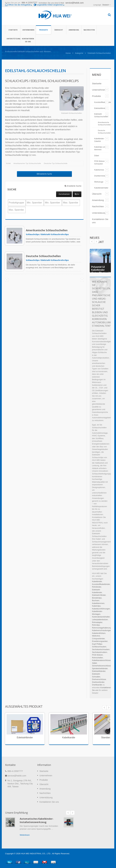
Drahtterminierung (101, 176)
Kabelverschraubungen (102, 630)
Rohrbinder (97, 587)
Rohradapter (97, 622)
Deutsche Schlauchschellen (46, 256)
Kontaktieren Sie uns (28, 40)
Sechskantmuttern (100, 652)
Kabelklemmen (98, 603)
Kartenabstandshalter (101, 617)
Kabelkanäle (69, 737)
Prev (96, 242)
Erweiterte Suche (44, 174)
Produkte (43, 30)
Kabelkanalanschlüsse (101, 660)
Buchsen (96, 600)
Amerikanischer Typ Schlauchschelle (27, 163)
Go (77, 194)
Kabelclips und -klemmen (101, 148)
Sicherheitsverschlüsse (102, 666)
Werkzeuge (99, 182)
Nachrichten (89, 30)
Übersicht (59, 30)
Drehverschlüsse (99, 679)
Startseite (13, 30)
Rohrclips (96, 625)
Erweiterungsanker (100, 641)
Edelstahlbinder (100, 108)
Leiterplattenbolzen (100, 620)
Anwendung (74, 30)
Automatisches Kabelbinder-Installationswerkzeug (37, 820)
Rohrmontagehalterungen (103, 628)
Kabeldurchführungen (101, 609)
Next (92, 242)
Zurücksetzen (64, 194)
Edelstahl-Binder (99, 595)
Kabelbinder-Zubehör (99, 140)
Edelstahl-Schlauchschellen (101, 115)
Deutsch (106, 5)
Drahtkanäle (97, 685)
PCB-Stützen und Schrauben (101, 163)
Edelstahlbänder (99, 671)
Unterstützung (13, 39)
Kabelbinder (97, 581)
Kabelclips (96, 606)
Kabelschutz (99, 170)
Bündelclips (97, 598)
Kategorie (79, 53)
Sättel (94, 663)
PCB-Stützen (97, 655)
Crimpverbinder (98, 639)
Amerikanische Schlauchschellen (49, 230)
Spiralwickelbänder (100, 668)
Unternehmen (28, 30)
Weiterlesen (25, 835)
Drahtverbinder (98, 682)
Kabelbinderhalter (101, 188)
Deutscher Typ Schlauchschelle (56, 163)
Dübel (97, 156)
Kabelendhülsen (99, 633)
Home (68, 53)
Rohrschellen (98, 658)
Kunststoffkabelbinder (103, 102)
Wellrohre (96, 636)
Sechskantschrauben (101, 649)
